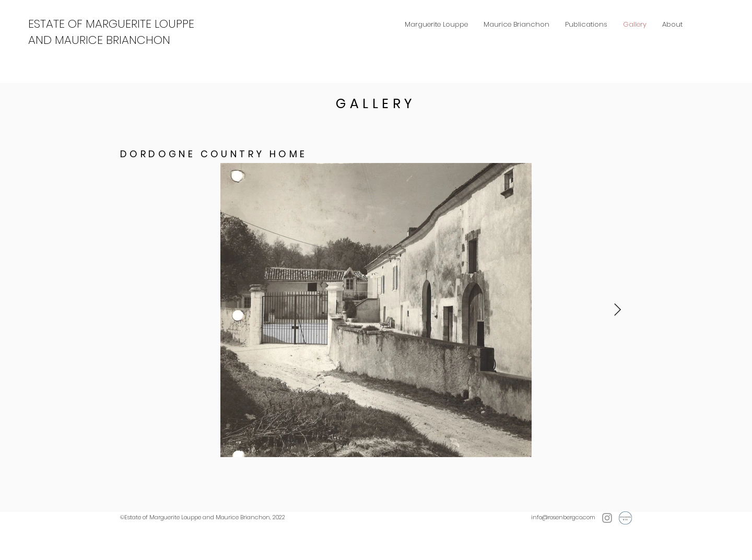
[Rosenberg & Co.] (625, 518)
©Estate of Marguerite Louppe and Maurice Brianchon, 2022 (203, 517)
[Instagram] (607, 518)
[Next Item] (618, 310)
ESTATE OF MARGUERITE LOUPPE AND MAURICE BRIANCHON (111, 32)
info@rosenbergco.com (563, 517)
